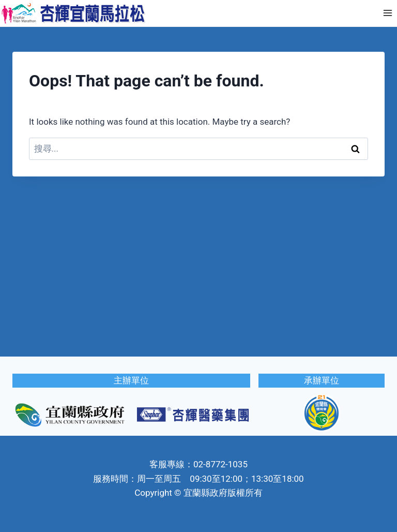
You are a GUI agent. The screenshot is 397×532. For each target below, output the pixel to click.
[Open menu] (387, 13)
